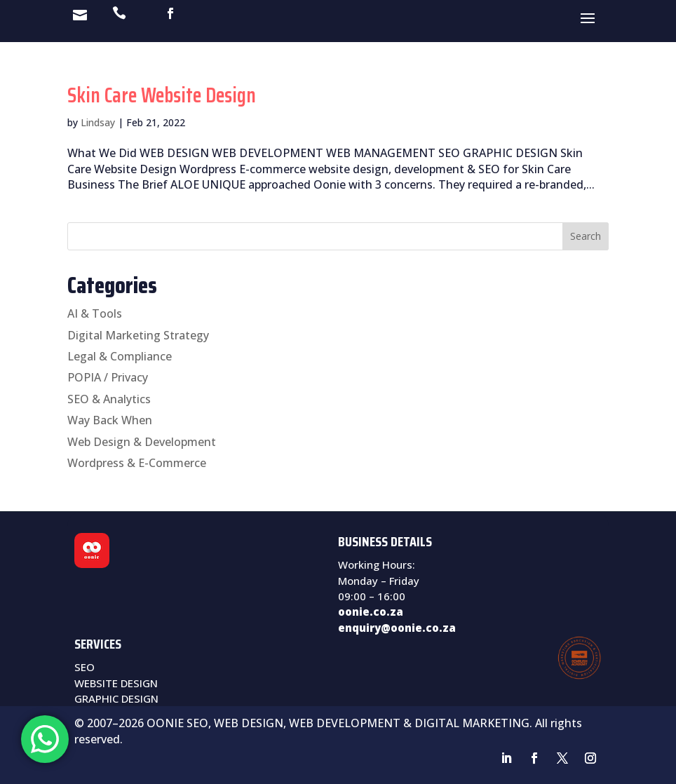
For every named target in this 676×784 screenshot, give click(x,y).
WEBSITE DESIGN (116, 683)
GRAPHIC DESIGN (116, 698)
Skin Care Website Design (162, 95)
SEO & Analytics (109, 399)
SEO (84, 667)
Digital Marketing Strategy (138, 335)
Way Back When (110, 420)
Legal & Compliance (120, 356)
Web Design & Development (142, 442)
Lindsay (98, 122)
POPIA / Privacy (108, 377)
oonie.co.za (371, 611)
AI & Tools (95, 313)
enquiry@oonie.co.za (397, 628)
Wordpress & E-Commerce (137, 463)
